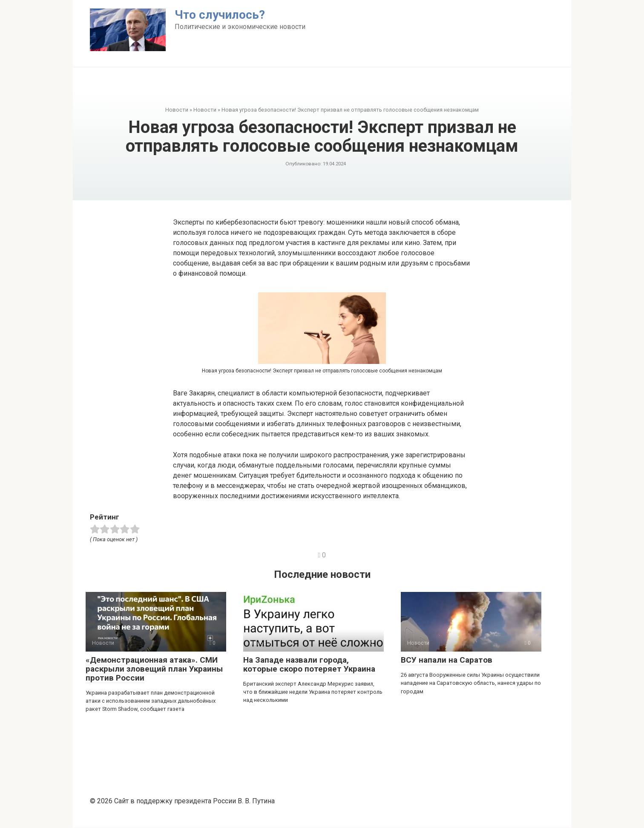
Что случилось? (220, 15)
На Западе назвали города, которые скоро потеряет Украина (309, 664)
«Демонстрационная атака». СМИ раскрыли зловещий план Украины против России (154, 669)
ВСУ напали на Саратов (447, 660)
